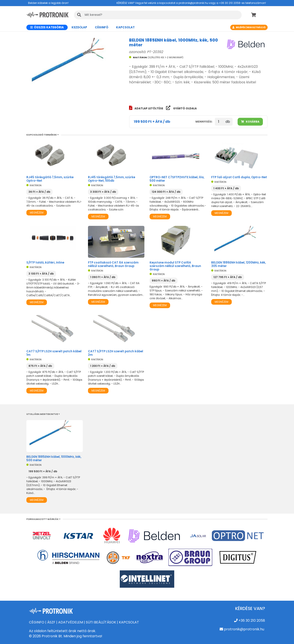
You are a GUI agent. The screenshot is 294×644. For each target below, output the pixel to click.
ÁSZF (51, 622)
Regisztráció (256, 27)
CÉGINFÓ (102, 27)
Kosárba (250, 122)
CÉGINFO (37, 622)
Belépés (241, 27)
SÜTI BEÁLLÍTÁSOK (101, 622)
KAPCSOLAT (129, 622)
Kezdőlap (79, 27)
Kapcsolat (125, 27)
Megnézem (37, 213)
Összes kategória (47, 27)
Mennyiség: (204, 122)
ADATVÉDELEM (71, 622)
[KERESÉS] (158, 15)
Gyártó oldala (181, 108)
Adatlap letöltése (146, 108)
